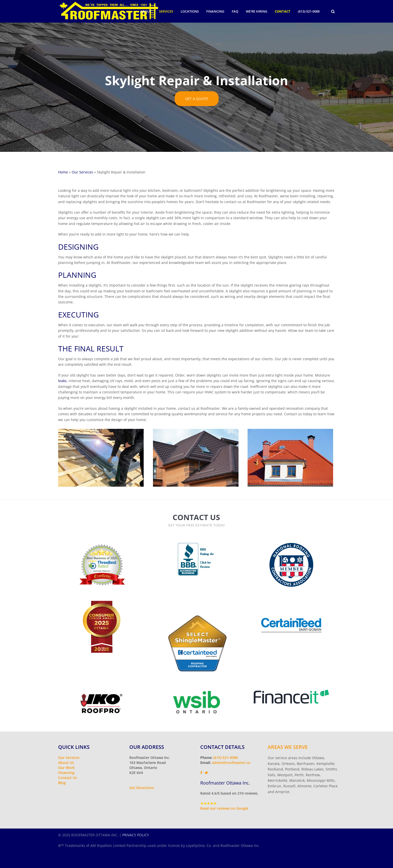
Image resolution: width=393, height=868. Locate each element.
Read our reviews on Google (224, 808)
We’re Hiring (257, 11)
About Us (66, 763)
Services (166, 11)
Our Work (66, 768)
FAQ (235, 11)
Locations (190, 11)
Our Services (82, 172)
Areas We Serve (288, 747)
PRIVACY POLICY (136, 835)
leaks (62, 381)
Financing (215, 11)
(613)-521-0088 (309, 11)
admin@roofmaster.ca (231, 763)
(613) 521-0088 (226, 758)
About (146, 11)
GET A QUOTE (197, 99)
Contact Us (68, 778)
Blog (62, 783)
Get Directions (142, 788)
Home (63, 172)
